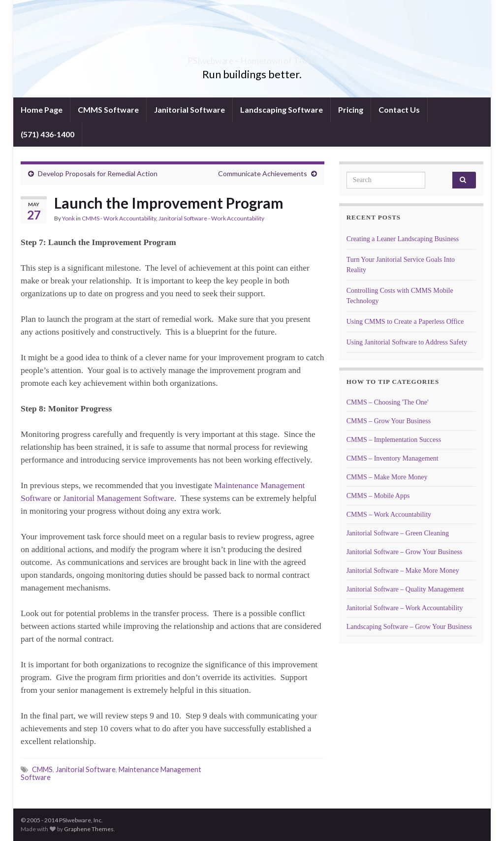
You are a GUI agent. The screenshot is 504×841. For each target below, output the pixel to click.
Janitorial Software (189, 109)
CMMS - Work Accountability (119, 218)
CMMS (42, 769)
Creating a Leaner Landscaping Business (403, 239)
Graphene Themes (89, 829)
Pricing (351, 109)
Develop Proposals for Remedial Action (98, 173)
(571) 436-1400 (47, 134)
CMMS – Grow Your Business (389, 421)
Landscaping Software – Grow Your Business (409, 627)
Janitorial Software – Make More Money (403, 571)
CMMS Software (108, 109)
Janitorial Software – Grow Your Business (405, 552)
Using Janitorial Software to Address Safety (407, 342)
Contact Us (399, 109)
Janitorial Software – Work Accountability (405, 608)
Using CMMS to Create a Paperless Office (405, 322)
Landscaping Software (282, 109)
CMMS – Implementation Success (394, 440)
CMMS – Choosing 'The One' (388, 402)
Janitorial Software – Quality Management (405, 589)
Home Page (42, 109)
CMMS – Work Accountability (389, 514)
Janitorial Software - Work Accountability (211, 218)
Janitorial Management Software (119, 498)
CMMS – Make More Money (387, 477)
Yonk (68, 218)
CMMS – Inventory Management (393, 458)
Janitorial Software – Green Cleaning (398, 533)
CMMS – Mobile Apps (378, 496)
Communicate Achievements (263, 173)
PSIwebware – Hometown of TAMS (252, 58)
